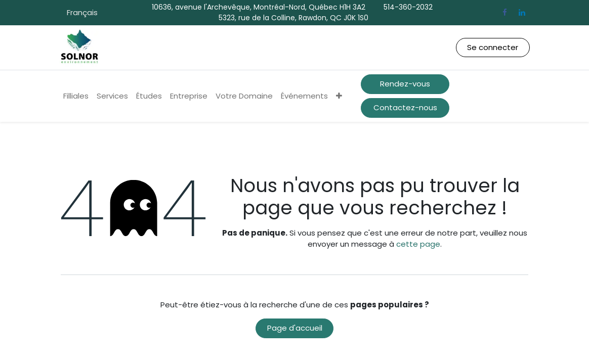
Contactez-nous (405, 107)
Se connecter (493, 47)
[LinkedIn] (522, 13)
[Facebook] (504, 13)
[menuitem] (76, 96)
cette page (418, 244)
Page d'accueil (295, 328)
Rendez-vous (405, 84)
